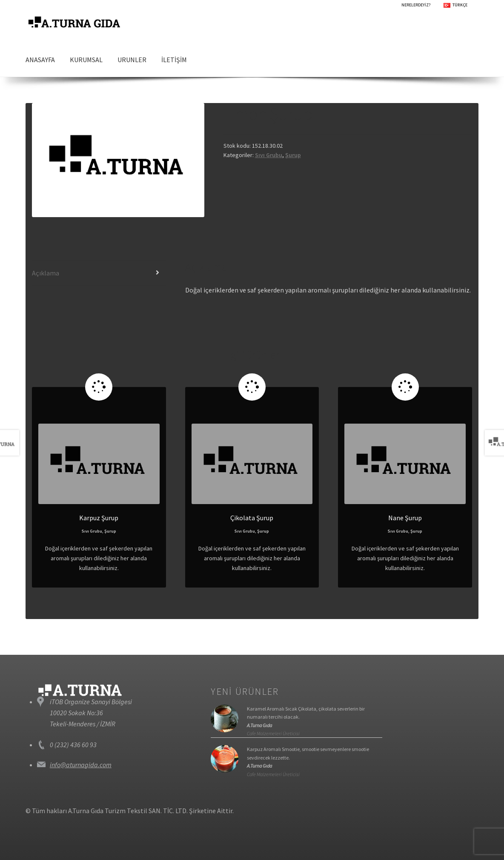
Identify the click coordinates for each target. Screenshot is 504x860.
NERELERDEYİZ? (416, 5)
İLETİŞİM (174, 60)
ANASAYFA (40, 60)
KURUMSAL (86, 60)
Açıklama (46, 273)
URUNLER (132, 60)
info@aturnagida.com (81, 765)
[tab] (99, 274)
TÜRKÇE (460, 5)
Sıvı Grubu (269, 155)
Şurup (293, 155)
